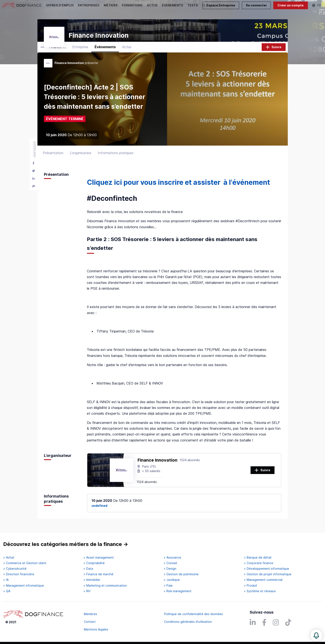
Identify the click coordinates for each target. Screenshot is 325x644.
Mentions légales (96, 629)
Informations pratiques (116, 156)
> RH (87, 591)
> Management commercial (263, 580)
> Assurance (172, 558)
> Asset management (99, 558)
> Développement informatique (266, 569)
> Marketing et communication (105, 586)
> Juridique (172, 580)
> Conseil (170, 563)
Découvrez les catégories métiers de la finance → (66, 544)
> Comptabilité (94, 563)
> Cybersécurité (15, 569)
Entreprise (80, 50)
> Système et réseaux (260, 591)
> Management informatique (24, 586)
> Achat (9, 558)
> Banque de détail (258, 558)
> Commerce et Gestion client (25, 563)
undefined (99, 509)
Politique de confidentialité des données (194, 614)
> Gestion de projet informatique (268, 574)
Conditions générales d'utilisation (188, 622)
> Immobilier (92, 580)
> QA (7, 591)
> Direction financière (19, 574)
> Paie (168, 586)
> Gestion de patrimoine (181, 574)
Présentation (53, 156)
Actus (127, 50)
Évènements (105, 50)
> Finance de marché (98, 574)
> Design (170, 569)
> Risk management (178, 591)
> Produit (251, 586)
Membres (91, 614)
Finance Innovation (157, 463)
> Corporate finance (259, 563)
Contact (90, 622)
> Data (88, 569)
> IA (6, 580)
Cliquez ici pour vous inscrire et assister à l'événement (178, 186)
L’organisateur (81, 156)
